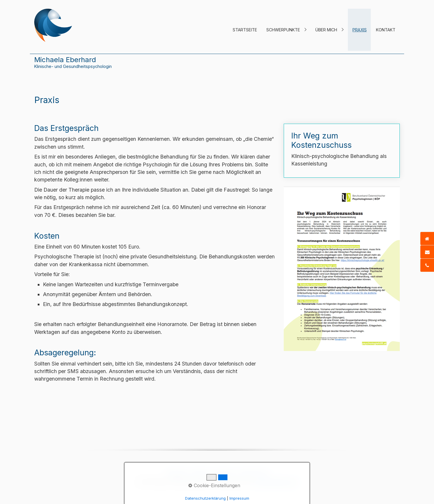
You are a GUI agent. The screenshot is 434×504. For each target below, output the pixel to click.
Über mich (326, 30)
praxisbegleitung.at (276, 482)
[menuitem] (245, 30)
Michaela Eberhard (65, 60)
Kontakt (386, 30)
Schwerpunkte (283, 30)
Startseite (245, 30)
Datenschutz (254, 474)
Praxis (360, 30)
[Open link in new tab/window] (342, 269)
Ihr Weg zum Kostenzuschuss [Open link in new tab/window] (342, 151)
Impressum (224, 474)
